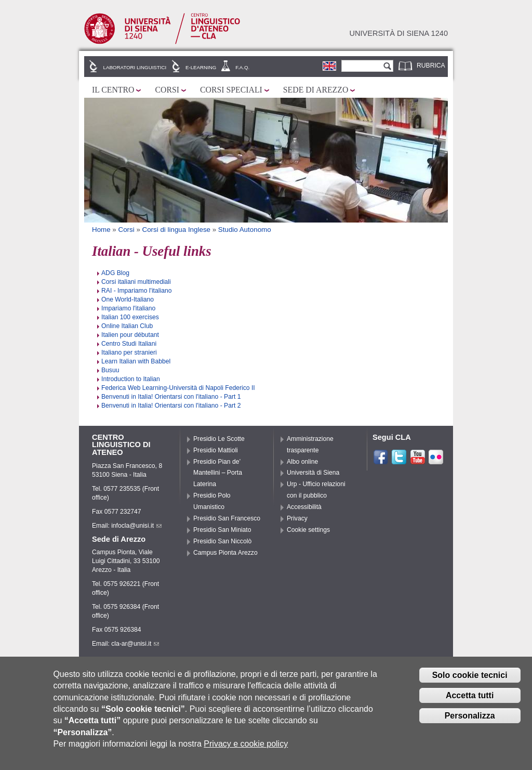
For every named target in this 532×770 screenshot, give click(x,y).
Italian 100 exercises (130, 317)
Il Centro (113, 90)
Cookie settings (308, 530)
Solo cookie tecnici (470, 679)
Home (101, 230)
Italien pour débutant (130, 335)
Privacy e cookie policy (246, 747)
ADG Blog (115, 273)
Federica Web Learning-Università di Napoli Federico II (178, 388)
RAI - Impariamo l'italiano (136, 291)
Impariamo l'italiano (128, 308)
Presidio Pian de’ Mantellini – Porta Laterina (218, 473)
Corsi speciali (231, 90)
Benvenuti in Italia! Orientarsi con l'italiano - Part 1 (171, 397)
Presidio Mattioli (216, 450)
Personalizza (470, 719)
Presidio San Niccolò (222, 541)
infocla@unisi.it (136, 526)
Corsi (167, 90)
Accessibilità (304, 507)
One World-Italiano (128, 299)
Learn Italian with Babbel (136, 361)
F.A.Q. (242, 67)
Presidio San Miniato (222, 530)
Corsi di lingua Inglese (176, 230)
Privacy (297, 518)
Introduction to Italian (131, 379)
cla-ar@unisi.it (135, 644)
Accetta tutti (470, 699)
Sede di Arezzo (316, 90)
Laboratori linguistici (135, 67)
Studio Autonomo (245, 230)
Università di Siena (313, 473)
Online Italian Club (127, 326)
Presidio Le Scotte (219, 439)
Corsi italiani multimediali (136, 282)
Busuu (110, 370)
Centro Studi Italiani (129, 344)
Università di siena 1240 (398, 33)
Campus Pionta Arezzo (225, 553)
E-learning (201, 67)
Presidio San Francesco (227, 518)
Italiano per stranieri (129, 353)
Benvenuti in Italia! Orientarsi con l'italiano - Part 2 (171, 406)
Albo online (302, 462)
